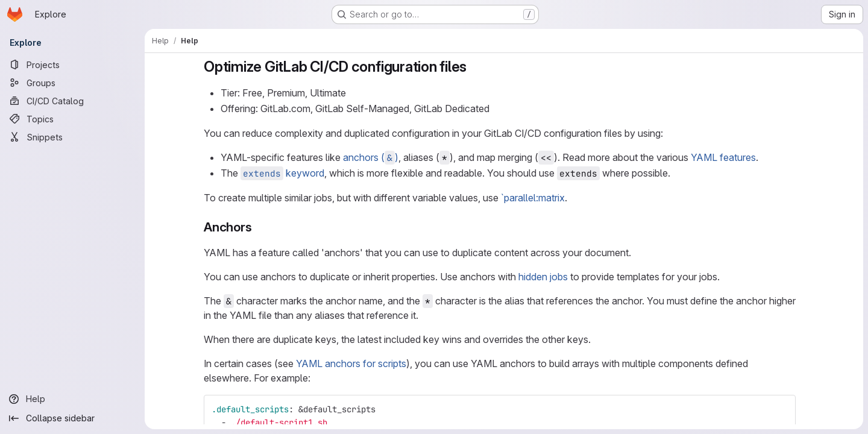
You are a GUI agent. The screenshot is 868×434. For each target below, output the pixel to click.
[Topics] (72, 119)
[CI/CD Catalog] (72, 101)
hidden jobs (543, 277)
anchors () (371, 157)
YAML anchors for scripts (351, 363)
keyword (282, 173)
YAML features (723, 157)
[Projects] (72, 64)
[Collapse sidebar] (72, 418)
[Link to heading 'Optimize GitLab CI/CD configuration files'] (474, 67)
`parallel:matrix (533, 198)
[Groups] (72, 83)
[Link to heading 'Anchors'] (258, 227)
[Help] (72, 399)
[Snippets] (72, 137)
